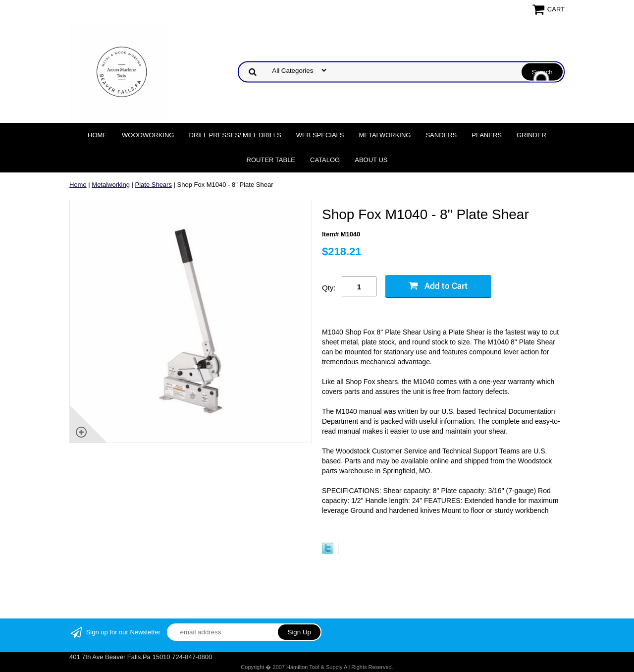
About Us (371, 160)
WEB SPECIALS (320, 135)
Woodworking (148, 135)
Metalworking (385, 135)
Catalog (325, 160)
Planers (487, 135)
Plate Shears (154, 185)
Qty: (329, 288)
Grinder (531, 135)
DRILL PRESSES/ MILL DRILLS (235, 135)
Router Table (271, 160)
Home (97, 135)
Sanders (441, 135)
